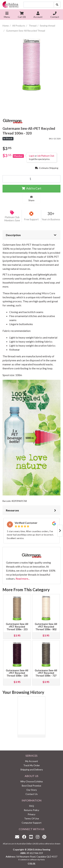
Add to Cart (32, 188)
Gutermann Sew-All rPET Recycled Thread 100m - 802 (46, 627)
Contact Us (32, 794)
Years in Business (51, 219)
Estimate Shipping (47, 168)
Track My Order (32, 765)
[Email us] (18, 837)
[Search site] (57, 5)
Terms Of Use (32, 818)
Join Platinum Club (46, 156)
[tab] (32, 235)
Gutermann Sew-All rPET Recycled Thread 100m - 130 (17, 673)
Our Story (32, 790)
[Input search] (39, 5)
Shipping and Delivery (32, 769)
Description (13, 235)
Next (60, 531)
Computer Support (32, 823)
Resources (12, 510)
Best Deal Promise (32, 786)
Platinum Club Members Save (12, 219)
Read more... (23, 579)
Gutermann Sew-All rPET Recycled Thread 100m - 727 (46, 673)
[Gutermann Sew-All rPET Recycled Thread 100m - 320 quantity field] (32, 179)
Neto (43, 860)
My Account (32, 761)
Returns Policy (32, 810)
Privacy (32, 814)
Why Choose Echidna (32, 781)
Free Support (31, 219)
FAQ (32, 806)
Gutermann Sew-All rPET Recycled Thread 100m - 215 (17, 627)
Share (31, 199)
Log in (32, 156)
